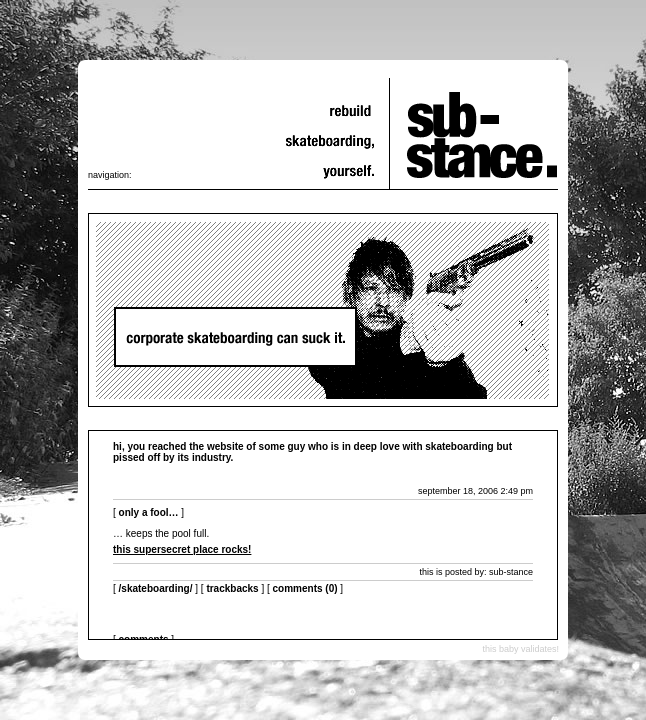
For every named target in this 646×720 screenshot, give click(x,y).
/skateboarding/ (156, 588)
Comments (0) (305, 588)
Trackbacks (232, 588)
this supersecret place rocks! (182, 549)
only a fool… (149, 512)
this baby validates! (520, 649)
